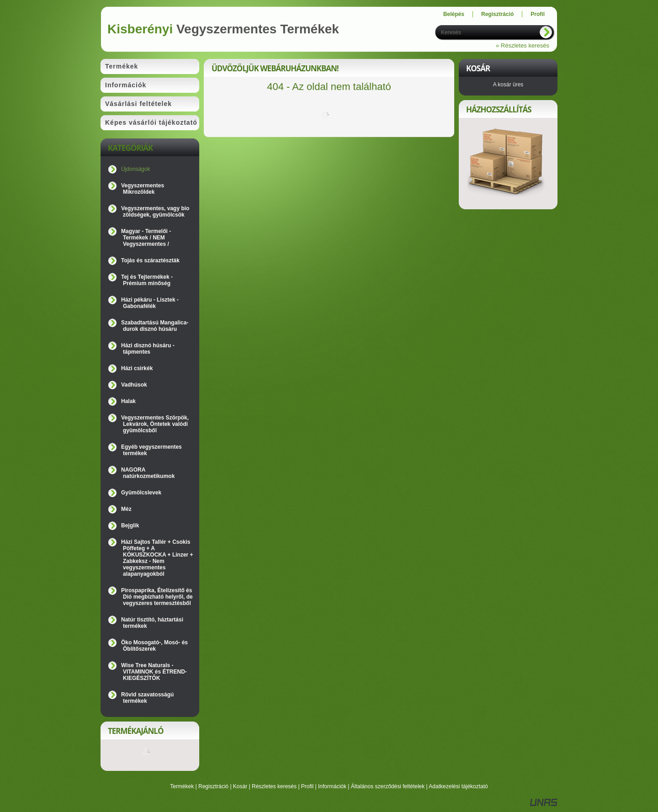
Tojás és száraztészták (150, 260)
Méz (126, 509)
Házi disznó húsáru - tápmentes (148, 349)
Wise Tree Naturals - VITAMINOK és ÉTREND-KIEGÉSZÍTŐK (154, 672)
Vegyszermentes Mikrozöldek (143, 189)
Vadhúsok (134, 385)
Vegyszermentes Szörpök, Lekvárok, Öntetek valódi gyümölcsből (155, 424)
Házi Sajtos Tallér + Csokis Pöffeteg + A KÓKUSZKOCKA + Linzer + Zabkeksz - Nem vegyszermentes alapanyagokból (157, 558)
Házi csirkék (137, 368)
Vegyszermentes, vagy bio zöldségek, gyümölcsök (155, 212)
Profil (307, 786)
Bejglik (130, 525)
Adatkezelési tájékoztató (458, 786)
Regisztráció (213, 786)
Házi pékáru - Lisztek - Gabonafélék (150, 303)
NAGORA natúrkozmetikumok (148, 473)
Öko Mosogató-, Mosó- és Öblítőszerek (154, 646)
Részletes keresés (274, 786)
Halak (128, 401)
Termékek (182, 786)
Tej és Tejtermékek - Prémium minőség (147, 280)
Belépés (454, 14)
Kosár (240, 786)
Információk (332, 786)
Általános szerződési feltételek (388, 786)
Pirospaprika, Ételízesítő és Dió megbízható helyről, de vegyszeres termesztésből (157, 597)
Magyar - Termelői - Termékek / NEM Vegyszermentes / (146, 238)
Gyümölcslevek (141, 493)
